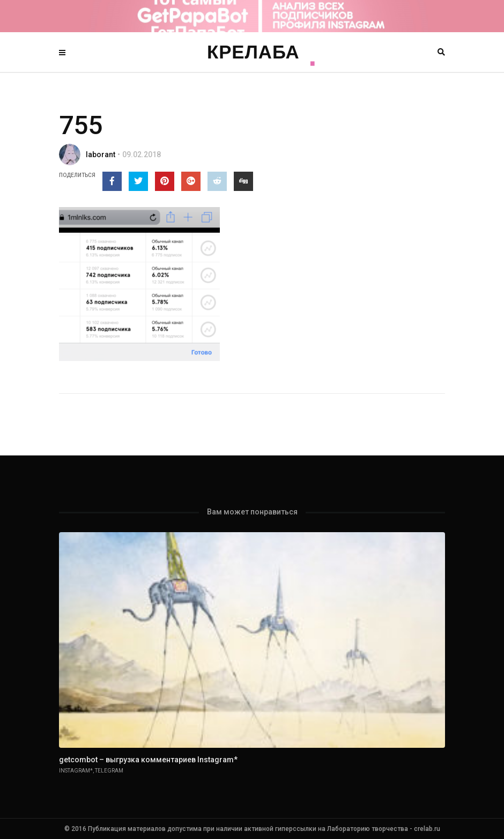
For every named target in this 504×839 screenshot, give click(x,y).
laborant (101, 154)
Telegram (109, 771)
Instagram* (76, 771)
